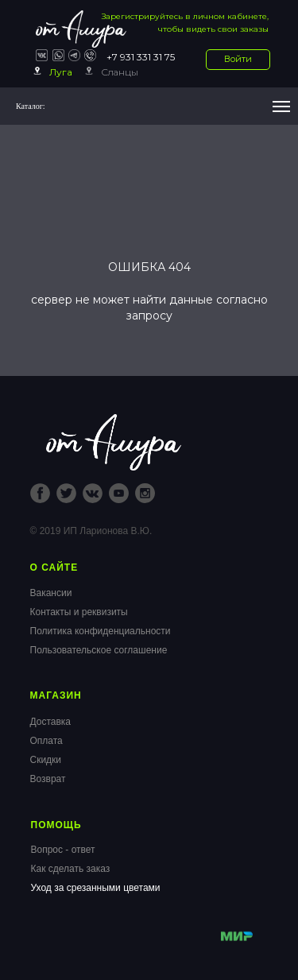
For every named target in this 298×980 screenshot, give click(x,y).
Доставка (51, 722)
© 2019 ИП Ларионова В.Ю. (91, 531)
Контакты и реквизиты (79, 612)
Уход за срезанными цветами (96, 888)
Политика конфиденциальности (101, 631)
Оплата (46, 741)
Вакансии (51, 593)
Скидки (46, 760)
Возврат (48, 779)
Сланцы (120, 72)
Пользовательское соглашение (99, 650)
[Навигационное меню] (281, 107)
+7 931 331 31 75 (141, 57)
